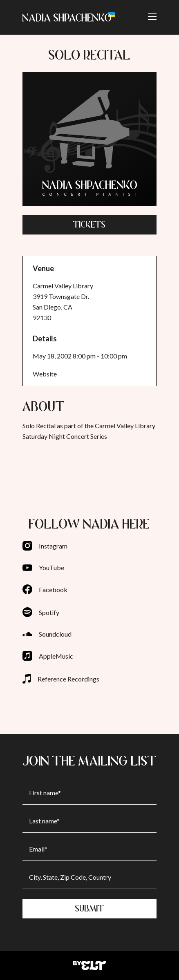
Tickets (89, 225)
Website (45, 374)
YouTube (43, 567)
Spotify (41, 612)
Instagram (45, 546)
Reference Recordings (61, 679)
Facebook (45, 589)
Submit (90, 908)
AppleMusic (48, 656)
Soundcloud (47, 634)
